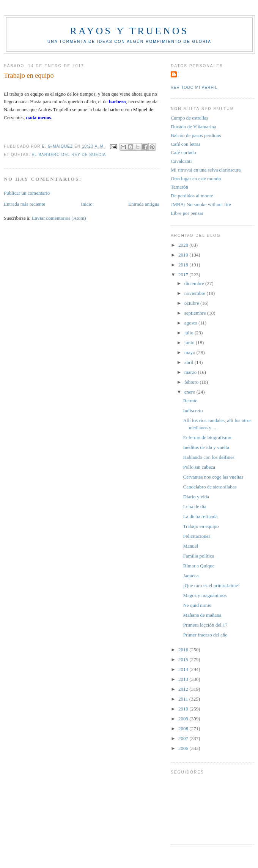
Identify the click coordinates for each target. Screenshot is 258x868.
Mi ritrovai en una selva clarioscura (206, 170)
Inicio (87, 204)
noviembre (196, 293)
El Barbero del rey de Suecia (69, 155)
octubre (192, 303)
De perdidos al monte (192, 196)
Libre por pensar (187, 213)
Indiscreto (193, 410)
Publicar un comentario (27, 193)
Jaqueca (191, 576)
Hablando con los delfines (208, 457)
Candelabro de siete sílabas (210, 487)
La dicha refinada (200, 516)
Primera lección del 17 (205, 625)
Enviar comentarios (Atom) (59, 218)
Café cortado (183, 152)
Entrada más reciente (24, 204)
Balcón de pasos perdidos (196, 135)
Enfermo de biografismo (207, 437)
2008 (184, 729)
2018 (184, 265)
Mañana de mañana (202, 615)
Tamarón (179, 187)
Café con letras (186, 144)
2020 (184, 245)
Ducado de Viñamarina (193, 127)
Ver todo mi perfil (194, 87)
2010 (184, 709)
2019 (184, 255)
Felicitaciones (197, 536)
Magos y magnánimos (205, 595)
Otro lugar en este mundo (196, 179)
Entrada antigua (144, 204)
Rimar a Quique (199, 566)
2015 (184, 659)
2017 (184, 275)
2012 (184, 689)
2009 (184, 719)
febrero (192, 382)
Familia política (198, 556)
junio (190, 343)
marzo (191, 372)
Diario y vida (196, 497)
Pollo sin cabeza (199, 467)
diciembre (195, 283)
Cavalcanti (181, 161)
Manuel (190, 546)
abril (190, 362)
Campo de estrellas (190, 118)
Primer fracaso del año (205, 635)
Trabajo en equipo (201, 526)
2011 (184, 699)
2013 (184, 679)
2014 (184, 669)
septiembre (196, 313)
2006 (184, 748)
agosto (191, 323)
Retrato (190, 401)
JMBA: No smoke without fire (201, 204)
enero (190, 392)
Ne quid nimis (197, 605)
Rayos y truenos (129, 31)
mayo (190, 352)
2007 (184, 738)
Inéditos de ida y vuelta (206, 447)
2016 (184, 650)
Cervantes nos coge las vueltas (213, 477)
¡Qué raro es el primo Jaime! (211, 585)
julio (190, 333)
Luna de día (194, 506)
